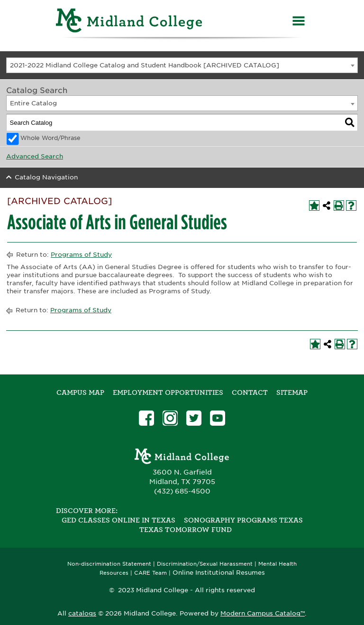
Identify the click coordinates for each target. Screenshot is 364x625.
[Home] (129, 22)
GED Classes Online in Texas (118, 520)
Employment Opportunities (168, 392)
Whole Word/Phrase (50, 138)
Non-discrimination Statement (109, 564)
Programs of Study (81, 255)
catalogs (82, 613)
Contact (250, 392)
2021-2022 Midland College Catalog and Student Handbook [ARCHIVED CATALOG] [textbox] (145, 65)
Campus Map (80, 392)
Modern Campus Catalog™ (263, 613)
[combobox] (182, 65)
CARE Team (150, 573)
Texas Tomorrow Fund (186, 530)
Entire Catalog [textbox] (33, 103)
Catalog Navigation (46, 177)
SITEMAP (292, 392)
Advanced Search (35, 156)
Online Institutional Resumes (219, 572)
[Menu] (299, 22)
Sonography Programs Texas (243, 520)
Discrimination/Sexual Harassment (205, 564)
